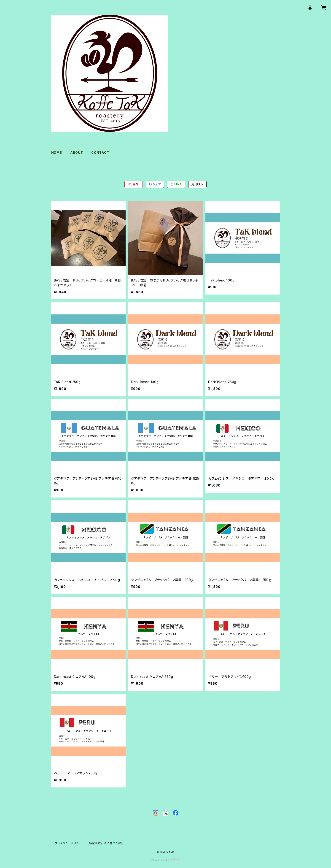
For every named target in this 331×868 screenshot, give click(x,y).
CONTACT (100, 153)
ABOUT (77, 153)
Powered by (166, 860)
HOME (57, 153)
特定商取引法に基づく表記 (106, 843)
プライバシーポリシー (68, 843)
